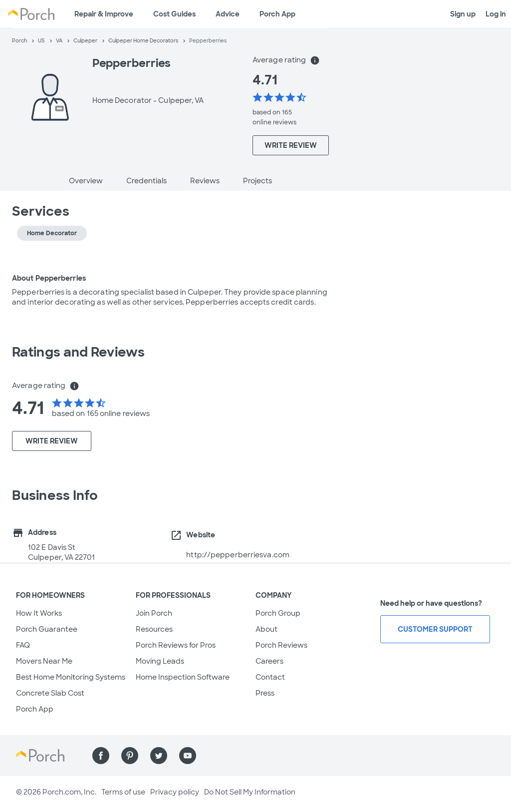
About (266, 629)
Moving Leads (160, 661)
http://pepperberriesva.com (238, 555)
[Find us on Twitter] (159, 756)
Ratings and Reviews (78, 352)
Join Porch (154, 613)
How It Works (39, 613)
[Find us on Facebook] (101, 756)
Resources (154, 629)
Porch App (277, 14)
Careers (269, 661)
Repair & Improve (104, 14)
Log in (496, 14)
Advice (228, 14)
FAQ (23, 645)
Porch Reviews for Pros (176, 645)
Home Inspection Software (183, 677)
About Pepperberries (49, 278)
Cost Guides (174, 14)
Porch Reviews (281, 645)
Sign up (463, 14)
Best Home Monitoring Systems (71, 677)
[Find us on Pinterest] (130, 756)
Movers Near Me (44, 661)
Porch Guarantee (47, 629)
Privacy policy (175, 792)
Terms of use (123, 792)
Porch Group (278, 613)
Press (265, 693)
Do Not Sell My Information (250, 792)
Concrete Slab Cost (50, 693)
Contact (270, 677)
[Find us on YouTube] (188, 756)
